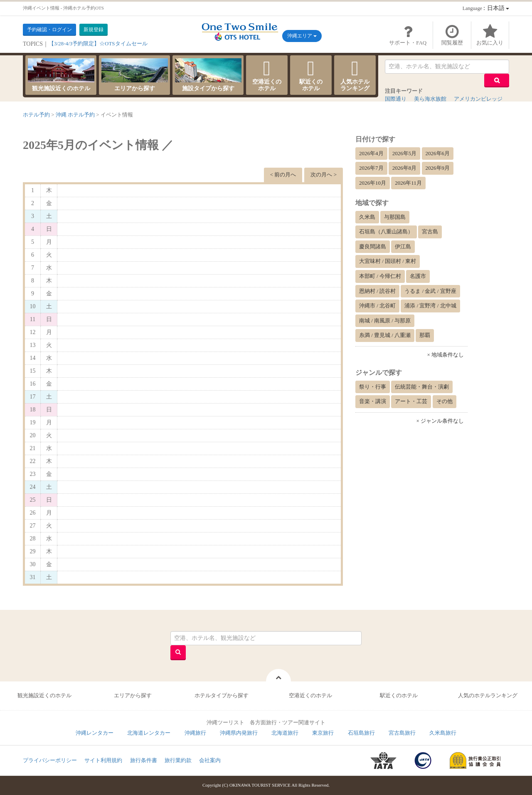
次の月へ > (324, 175)
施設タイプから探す (208, 75)
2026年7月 (371, 168)
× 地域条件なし (445, 355)
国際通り (396, 99)
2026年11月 (408, 183)
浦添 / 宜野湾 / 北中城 (430, 306)
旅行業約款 (178, 760)
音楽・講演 (373, 401)
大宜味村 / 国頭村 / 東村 (388, 261)
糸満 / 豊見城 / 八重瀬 (385, 335)
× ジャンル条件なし (440, 421)
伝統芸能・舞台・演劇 (422, 387)
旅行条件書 (144, 760)
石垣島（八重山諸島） (386, 232)
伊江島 (403, 246)
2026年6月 (438, 153)
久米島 (367, 217)
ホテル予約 (36, 115)
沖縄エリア (302, 36)
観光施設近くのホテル (61, 75)
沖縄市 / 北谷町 (377, 306)
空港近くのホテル (267, 75)
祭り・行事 (373, 387)
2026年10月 (373, 183)
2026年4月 (371, 153)
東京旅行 (323, 733)
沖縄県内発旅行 (239, 733)
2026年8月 (405, 168)
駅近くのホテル (311, 75)
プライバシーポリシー (50, 760)
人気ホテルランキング (355, 75)
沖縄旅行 (195, 733)
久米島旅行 (443, 733)
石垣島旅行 (361, 733)
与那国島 (395, 217)
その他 (445, 401)
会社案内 (210, 760)
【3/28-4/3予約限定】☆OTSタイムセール (98, 43)
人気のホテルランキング (488, 695)
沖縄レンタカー (95, 733)
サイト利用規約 (103, 760)
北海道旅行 (285, 733)
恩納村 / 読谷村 (377, 291)
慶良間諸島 (373, 246)
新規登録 (94, 30)
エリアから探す (135, 75)
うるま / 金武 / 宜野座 (430, 291)
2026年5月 (405, 153)
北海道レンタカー (149, 733)
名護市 (418, 276)
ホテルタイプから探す (222, 695)
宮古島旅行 (402, 733)
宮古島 (430, 232)
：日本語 (486, 8)
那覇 (425, 335)
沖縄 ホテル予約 (75, 115)
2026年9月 (438, 168)
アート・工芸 (411, 401)
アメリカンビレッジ (478, 99)
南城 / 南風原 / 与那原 (385, 321)
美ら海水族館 (430, 99)
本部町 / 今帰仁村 (380, 276)
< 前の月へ (283, 175)
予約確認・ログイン (49, 30)
